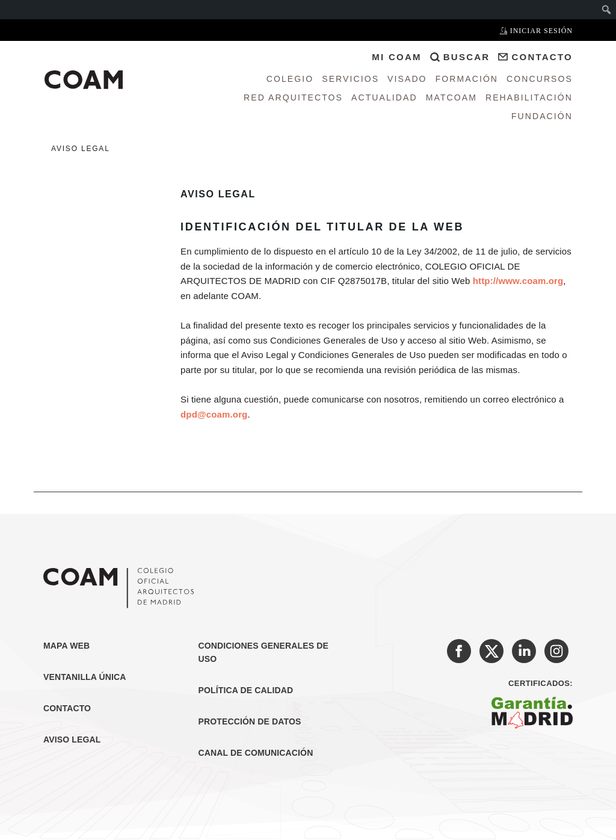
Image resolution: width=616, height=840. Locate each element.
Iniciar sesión (536, 31)
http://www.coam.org (518, 281)
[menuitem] (607, 10)
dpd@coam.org (214, 414)
